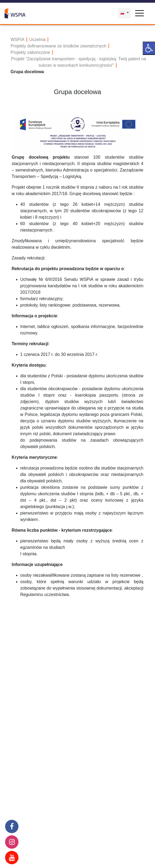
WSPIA (18, 40)
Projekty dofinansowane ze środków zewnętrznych (59, 46)
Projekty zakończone (31, 52)
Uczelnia (37, 40)
